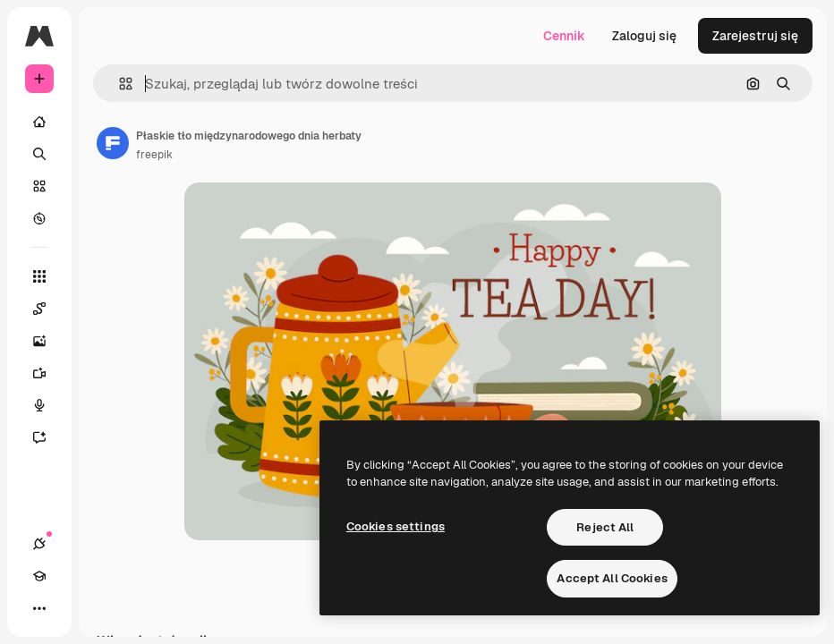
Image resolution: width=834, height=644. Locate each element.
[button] (119, 84)
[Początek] (39, 122)
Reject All (605, 527)
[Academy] (39, 576)
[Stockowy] (39, 186)
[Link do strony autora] (113, 143)
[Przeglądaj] (39, 218)
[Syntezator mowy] (48, 405)
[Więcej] (39, 608)
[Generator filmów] (48, 373)
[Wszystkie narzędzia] (39, 276)
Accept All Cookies (612, 578)
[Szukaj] (39, 154)
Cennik (564, 36)
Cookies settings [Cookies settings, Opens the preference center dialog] (396, 526)
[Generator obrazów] (48, 341)
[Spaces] (48, 309)
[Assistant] (48, 437)
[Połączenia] (39, 544)
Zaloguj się (644, 36)
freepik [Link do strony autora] (154, 155)
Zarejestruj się (755, 36)
